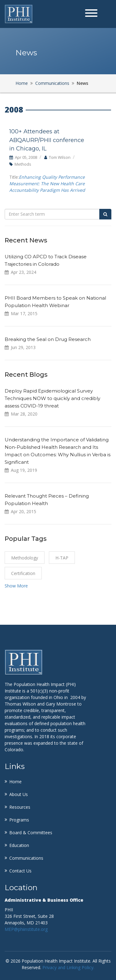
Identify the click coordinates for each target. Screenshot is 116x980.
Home (22, 83)
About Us (19, 794)
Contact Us (20, 871)
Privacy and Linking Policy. (68, 967)
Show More (16, 586)
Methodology (25, 558)
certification (23, 573)
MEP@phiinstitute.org (26, 929)
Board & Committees (31, 833)
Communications (52, 83)
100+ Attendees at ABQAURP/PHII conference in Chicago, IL (47, 140)
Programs (19, 820)
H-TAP (62, 558)
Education (19, 845)
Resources (20, 807)
